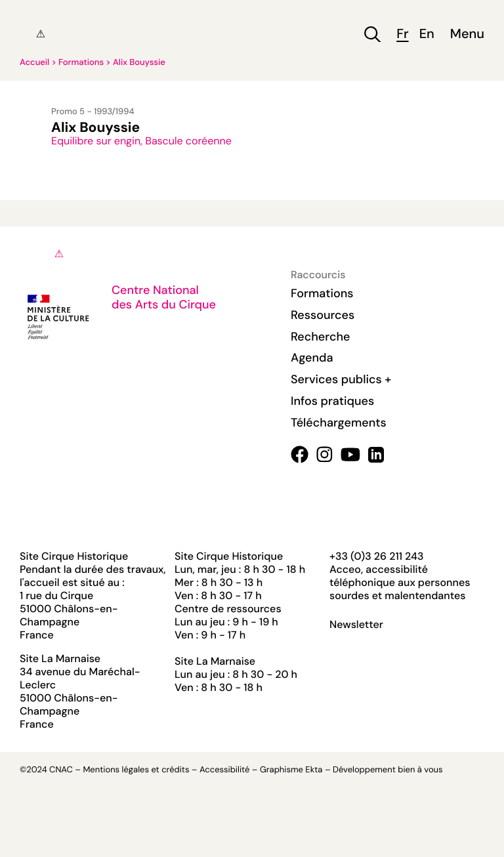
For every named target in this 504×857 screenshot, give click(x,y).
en (427, 34)
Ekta (314, 770)
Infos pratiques (332, 401)
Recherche (320, 337)
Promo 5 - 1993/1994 (93, 112)
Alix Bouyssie (139, 63)
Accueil (34, 63)
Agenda (312, 358)
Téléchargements (339, 423)
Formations (81, 63)
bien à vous (420, 770)
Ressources (323, 315)
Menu (467, 34)
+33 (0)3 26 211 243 (376, 556)
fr (402, 34)
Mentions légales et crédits (136, 770)
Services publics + (341, 379)
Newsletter (356, 625)
